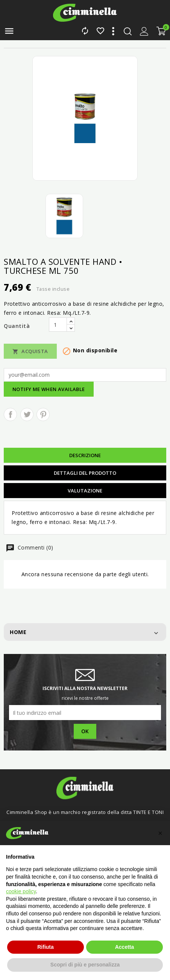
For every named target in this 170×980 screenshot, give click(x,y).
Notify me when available (49, 389)
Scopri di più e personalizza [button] (85, 965)
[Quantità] (58, 325)
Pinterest (43, 414)
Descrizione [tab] (85, 455)
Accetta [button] (125, 947)
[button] (160, 833)
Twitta (27, 414)
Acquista (30, 351)
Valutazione (85, 491)
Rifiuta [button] (46, 947)
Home (18, 632)
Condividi (10, 414)
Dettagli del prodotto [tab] (85, 473)
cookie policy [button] (21, 891)
